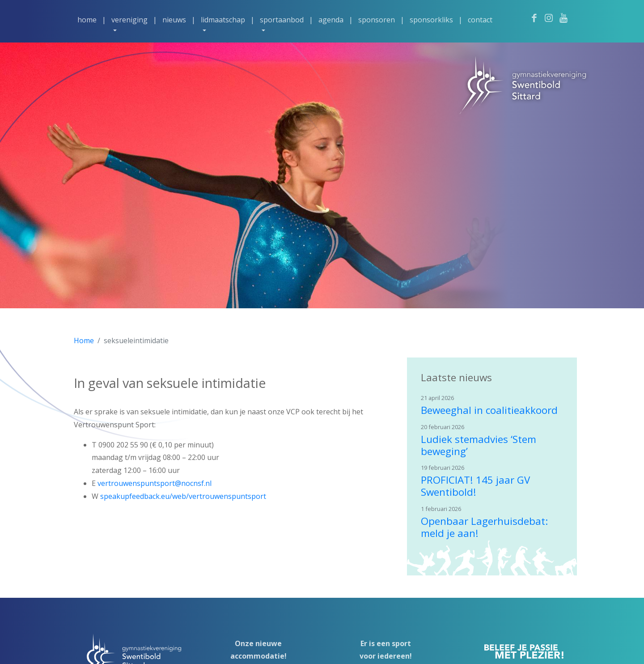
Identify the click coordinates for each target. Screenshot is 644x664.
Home (87, 20)
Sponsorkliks (431, 20)
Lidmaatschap (223, 20)
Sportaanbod (282, 20)
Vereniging (129, 20)
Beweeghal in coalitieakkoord (489, 410)
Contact (480, 20)
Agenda (331, 20)
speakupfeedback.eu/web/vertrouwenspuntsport (183, 496)
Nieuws (174, 20)
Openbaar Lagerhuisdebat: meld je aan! (484, 527)
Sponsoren (377, 20)
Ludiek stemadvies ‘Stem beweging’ (479, 445)
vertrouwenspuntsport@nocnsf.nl (155, 483)
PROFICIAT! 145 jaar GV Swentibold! (475, 486)
